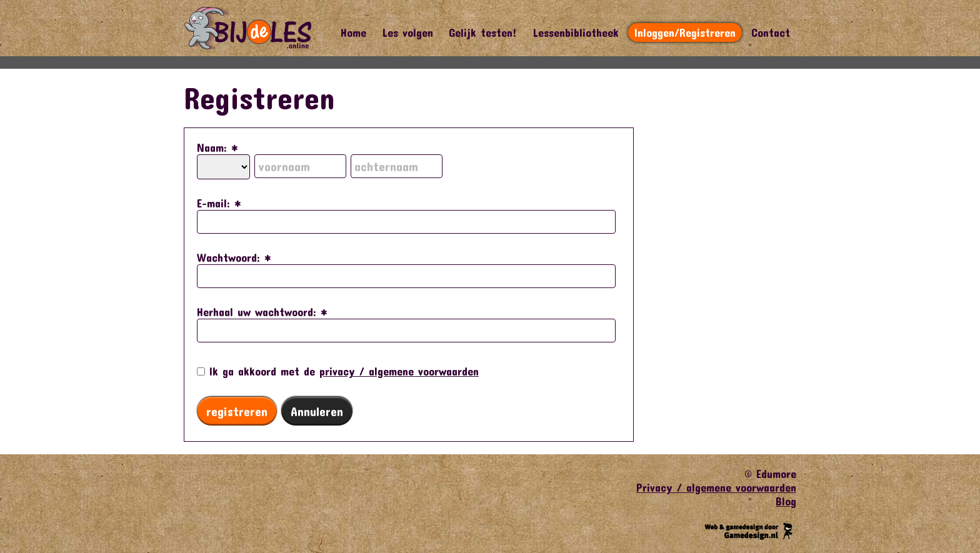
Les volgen (407, 32)
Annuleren (317, 411)
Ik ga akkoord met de (338, 371)
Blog (786, 501)
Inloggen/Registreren (685, 32)
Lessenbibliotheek (576, 32)
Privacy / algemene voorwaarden (716, 487)
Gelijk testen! (483, 32)
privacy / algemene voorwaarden (399, 371)
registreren (237, 411)
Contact (771, 32)
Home (353, 32)
